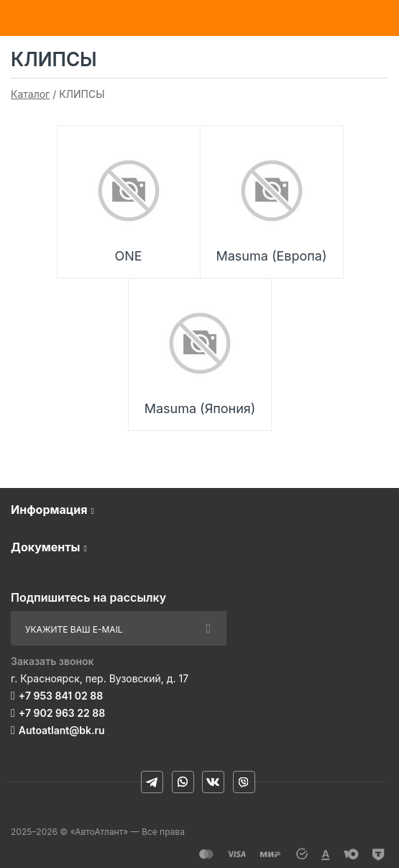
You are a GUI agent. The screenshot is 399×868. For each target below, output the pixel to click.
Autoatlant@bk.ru (62, 730)
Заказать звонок (52, 661)
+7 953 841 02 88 (61, 696)
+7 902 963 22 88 (62, 713)
